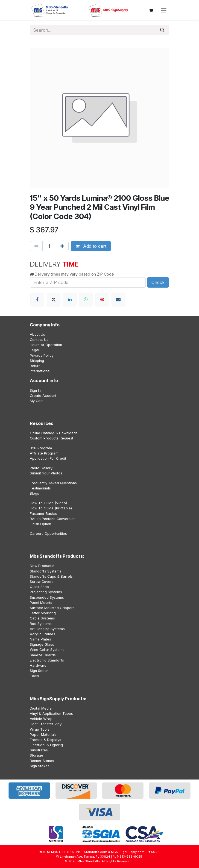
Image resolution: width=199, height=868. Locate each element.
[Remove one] (36, 246)
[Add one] (62, 246)
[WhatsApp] (86, 299)
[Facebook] (37, 299)
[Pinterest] (102, 299)
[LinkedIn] (70, 299)
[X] (54, 299)
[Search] (162, 30)
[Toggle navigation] (164, 10)
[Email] (118, 299)
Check (158, 282)
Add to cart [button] (91, 246)
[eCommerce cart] (151, 10)
